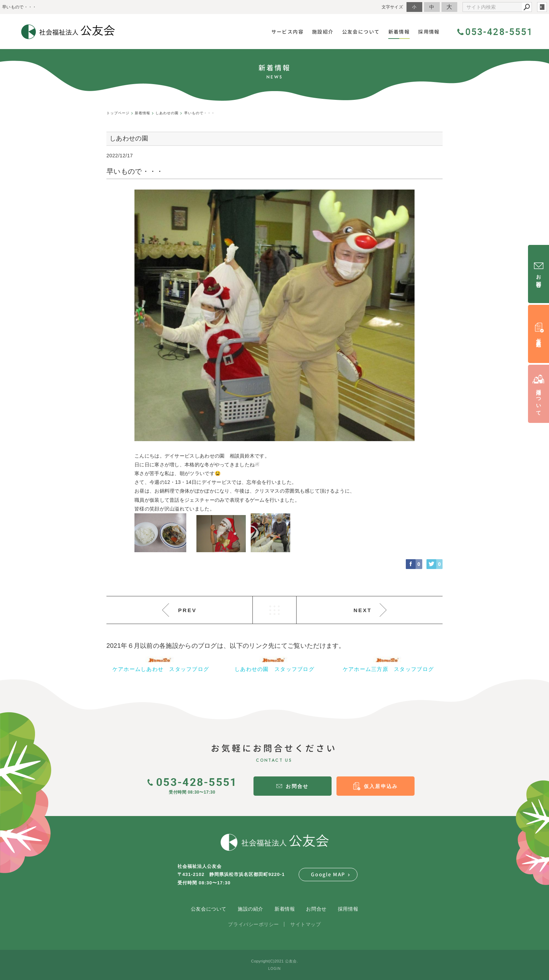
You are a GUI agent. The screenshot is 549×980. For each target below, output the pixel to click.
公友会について (209, 909)
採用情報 (348, 909)
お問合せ (316, 909)
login (542, 7)
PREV (187, 610)
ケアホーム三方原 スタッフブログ (388, 669)
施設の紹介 (251, 909)
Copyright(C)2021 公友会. (274, 961)
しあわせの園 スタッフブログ (274, 669)
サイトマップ (305, 924)
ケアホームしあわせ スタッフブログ (161, 669)
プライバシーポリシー (253, 924)
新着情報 (285, 909)
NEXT (363, 610)
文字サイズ (392, 7)
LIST (274, 610)
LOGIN (274, 969)
